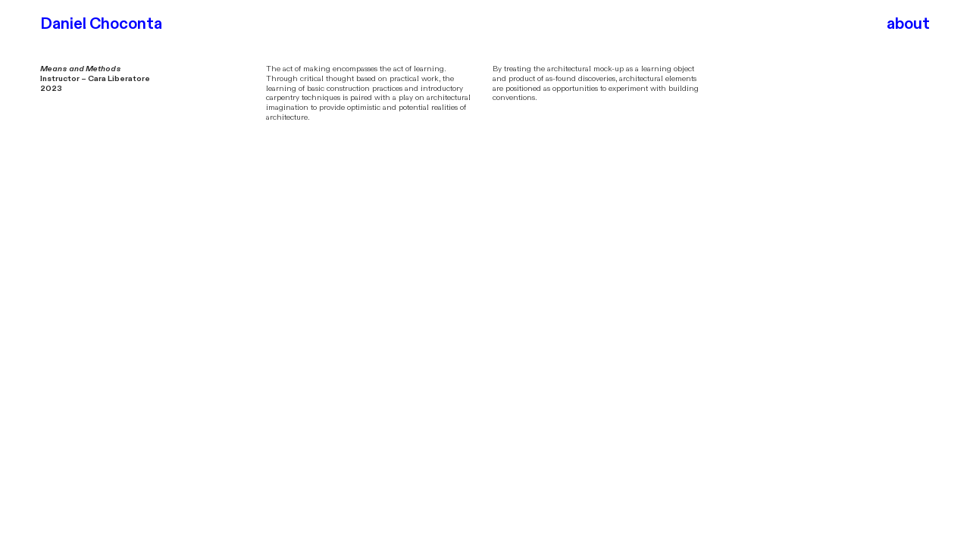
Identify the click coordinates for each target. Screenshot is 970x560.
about (908, 24)
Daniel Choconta (101, 24)
